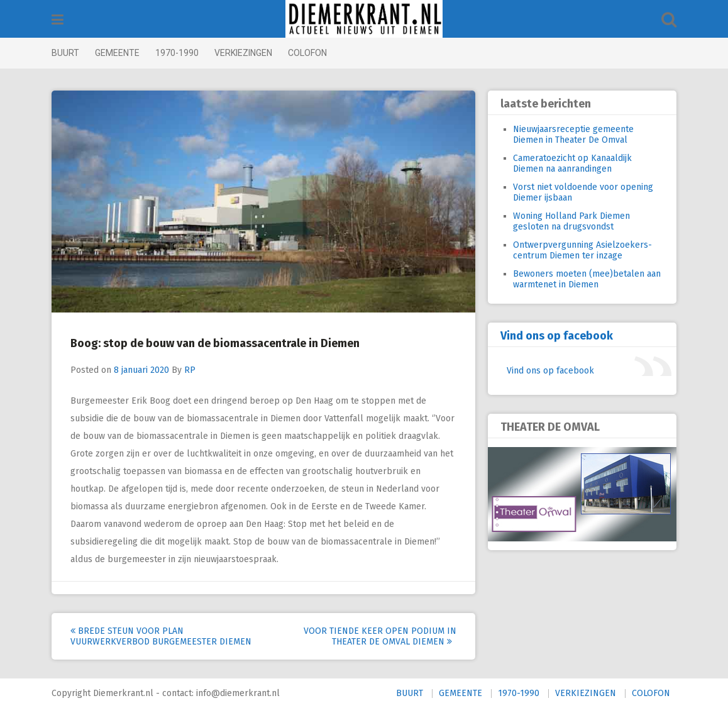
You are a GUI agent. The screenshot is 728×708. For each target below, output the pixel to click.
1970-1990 (177, 53)
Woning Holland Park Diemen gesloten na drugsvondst (571, 221)
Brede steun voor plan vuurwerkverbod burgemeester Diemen (161, 636)
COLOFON (307, 53)
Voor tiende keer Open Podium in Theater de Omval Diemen (380, 636)
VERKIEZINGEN (243, 53)
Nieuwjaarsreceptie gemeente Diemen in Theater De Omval (573, 135)
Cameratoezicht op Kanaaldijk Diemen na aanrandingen (572, 163)
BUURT (65, 53)
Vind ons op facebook (557, 336)
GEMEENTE (117, 53)
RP (190, 370)
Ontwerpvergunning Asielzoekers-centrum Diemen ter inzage (582, 250)
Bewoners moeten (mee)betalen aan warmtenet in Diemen (587, 279)
